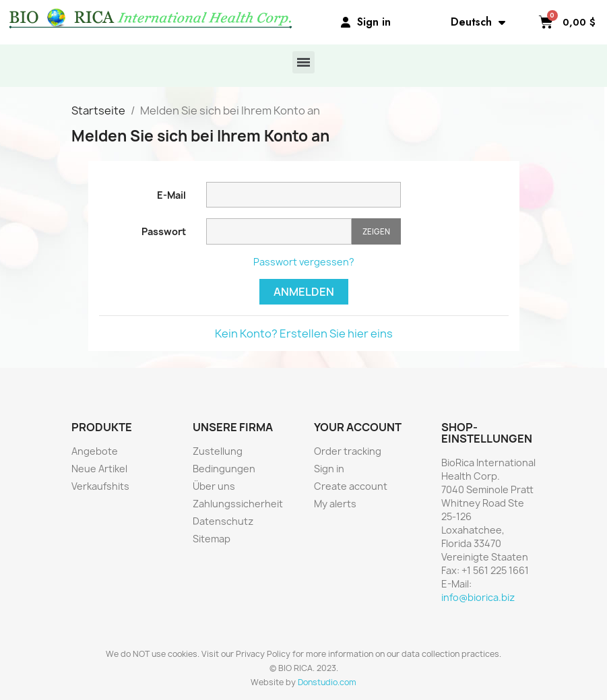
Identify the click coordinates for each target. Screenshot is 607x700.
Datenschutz (223, 521)
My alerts (335, 504)
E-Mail (171, 195)
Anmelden (304, 292)
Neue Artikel (99, 469)
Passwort (164, 231)
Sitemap (212, 539)
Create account (351, 486)
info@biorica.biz (478, 597)
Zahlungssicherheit (238, 504)
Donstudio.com (327, 682)
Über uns (214, 486)
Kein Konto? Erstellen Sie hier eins (304, 333)
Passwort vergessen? (304, 262)
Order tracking (348, 451)
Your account (358, 427)
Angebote (95, 451)
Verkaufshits (100, 486)
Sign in (329, 469)
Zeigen (376, 231)
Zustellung (218, 451)
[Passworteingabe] (279, 231)
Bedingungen (224, 469)
